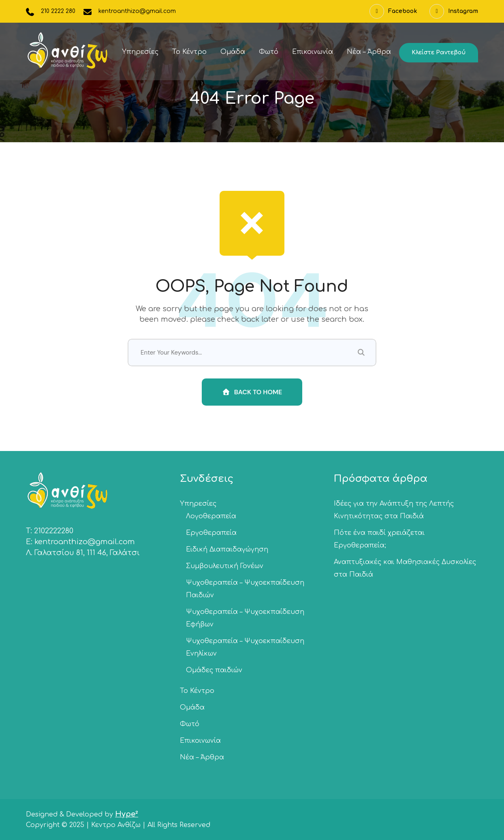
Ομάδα (233, 52)
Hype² (127, 814)
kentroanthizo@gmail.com (137, 11)
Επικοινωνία (313, 52)
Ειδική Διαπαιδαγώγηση (227, 549)
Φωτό (269, 52)
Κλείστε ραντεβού (439, 52)
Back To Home (252, 392)
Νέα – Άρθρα (369, 52)
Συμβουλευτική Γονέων (225, 566)
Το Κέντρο (189, 52)
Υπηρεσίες (140, 52)
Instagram (454, 11)
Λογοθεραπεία (211, 516)
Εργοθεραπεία (211, 533)
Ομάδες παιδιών (214, 670)
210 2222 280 (58, 11)
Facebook (393, 11)
